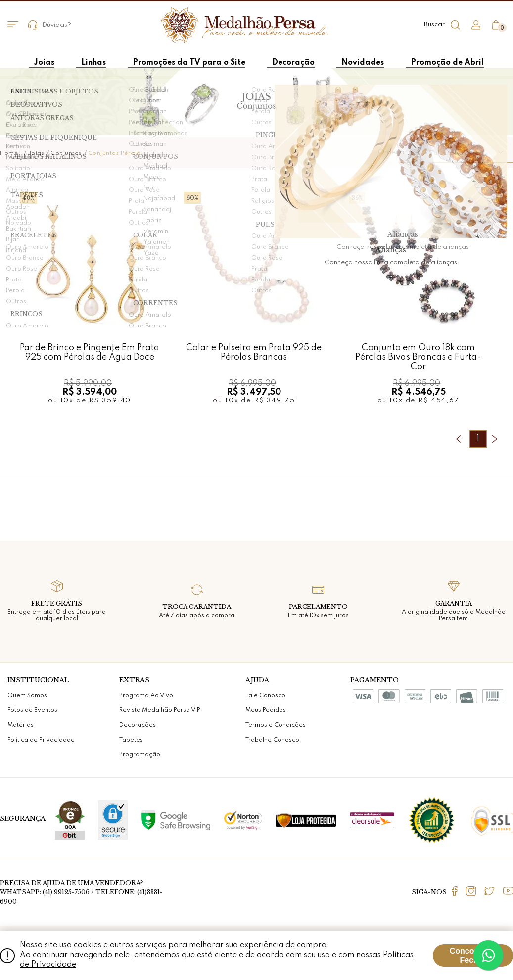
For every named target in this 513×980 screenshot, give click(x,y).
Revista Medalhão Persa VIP (160, 710)
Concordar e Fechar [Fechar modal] (473, 956)
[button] (471, 153)
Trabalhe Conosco (272, 740)
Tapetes (131, 740)
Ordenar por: (400, 152)
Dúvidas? (50, 25)
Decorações (138, 725)
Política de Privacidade (41, 740)
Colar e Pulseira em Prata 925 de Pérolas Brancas (254, 352)
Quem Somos (27, 696)
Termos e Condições (276, 725)
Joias (36, 153)
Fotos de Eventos (32, 710)
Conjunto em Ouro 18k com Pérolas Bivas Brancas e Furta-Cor (418, 357)
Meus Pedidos (266, 710)
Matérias (21, 725)
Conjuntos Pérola (115, 153)
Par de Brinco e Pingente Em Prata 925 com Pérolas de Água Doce (90, 352)
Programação (140, 755)
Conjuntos (66, 153)
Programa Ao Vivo (146, 696)
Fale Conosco (265, 696)
